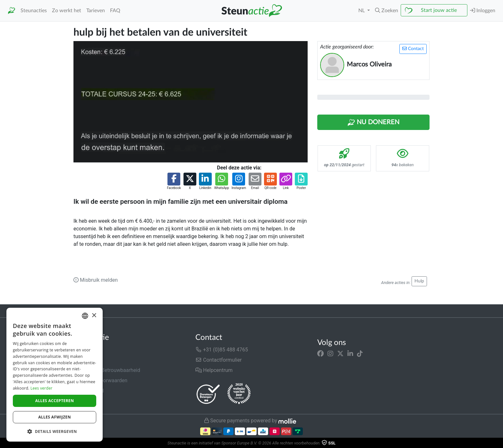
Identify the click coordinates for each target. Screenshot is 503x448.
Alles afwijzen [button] (55, 417)
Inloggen (483, 10)
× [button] (94, 316)
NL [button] (362, 11)
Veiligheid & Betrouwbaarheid (107, 370)
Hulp (419, 281)
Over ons (84, 350)
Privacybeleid (89, 391)
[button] (387, 11)
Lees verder (42, 388)
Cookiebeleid (88, 401)
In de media (87, 360)
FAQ (115, 11)
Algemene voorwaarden (100, 380)
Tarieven (96, 11)
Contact (413, 49)
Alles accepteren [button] (55, 401)
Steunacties (34, 11)
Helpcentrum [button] (214, 370)
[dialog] (55, 375)
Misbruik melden (96, 280)
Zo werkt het (67, 11)
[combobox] (85, 316)
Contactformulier (219, 360)
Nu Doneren (373, 123)
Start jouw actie (439, 10)
